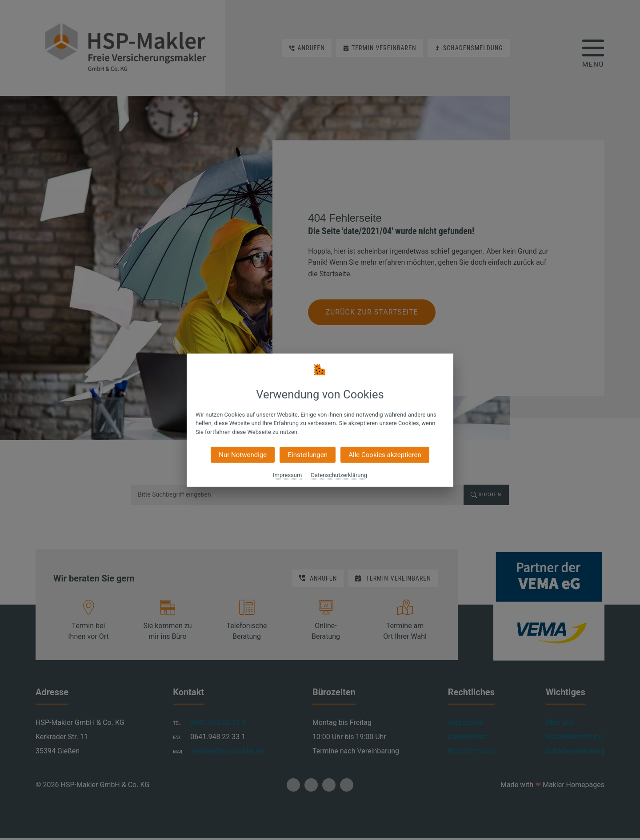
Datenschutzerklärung (339, 475)
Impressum (287, 475)
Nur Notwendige (243, 455)
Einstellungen (308, 455)
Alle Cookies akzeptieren (385, 455)
